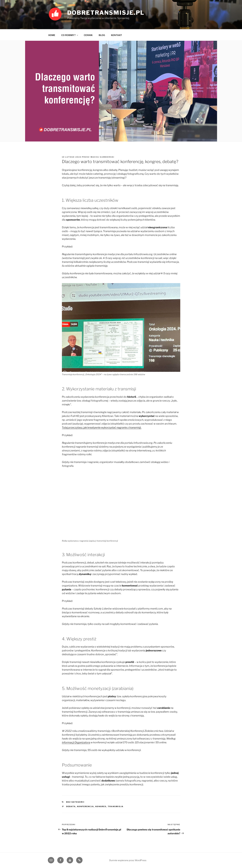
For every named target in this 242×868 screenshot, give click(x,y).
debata (71, 806)
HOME (52, 35)
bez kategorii (75, 802)
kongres (101, 806)
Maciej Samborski (103, 157)
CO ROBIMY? (70, 35)
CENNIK (88, 35)
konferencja (85, 806)
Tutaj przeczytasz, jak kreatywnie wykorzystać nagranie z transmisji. (102, 428)
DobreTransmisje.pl (106, 13)
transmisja (116, 806)
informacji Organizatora (76, 742)
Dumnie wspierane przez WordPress (128, 860)
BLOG (102, 35)
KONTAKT (116, 35)
